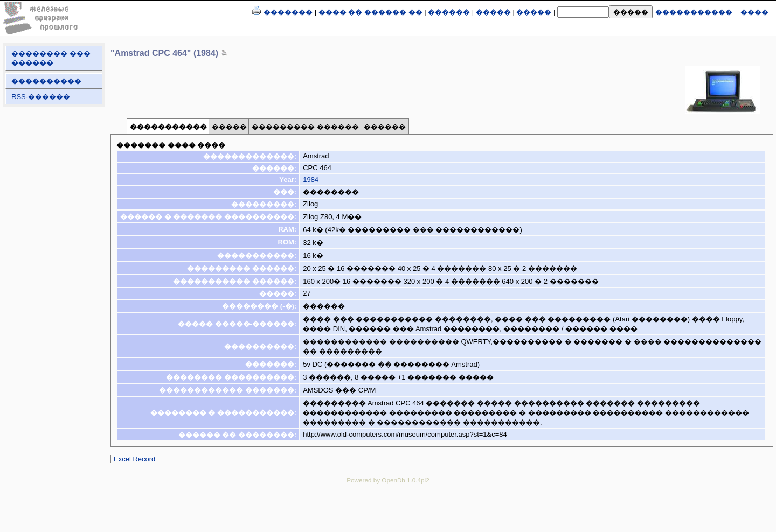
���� (754, 12)
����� (493, 12)
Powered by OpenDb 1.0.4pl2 (388, 480)
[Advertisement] (388, 516)
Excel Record (134, 459)
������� (288, 12)
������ (449, 12)
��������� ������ (305, 127)
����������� (694, 12)
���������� (46, 81)
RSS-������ (41, 97)
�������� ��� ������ (51, 58)
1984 (311, 180)
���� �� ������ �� (370, 12)
